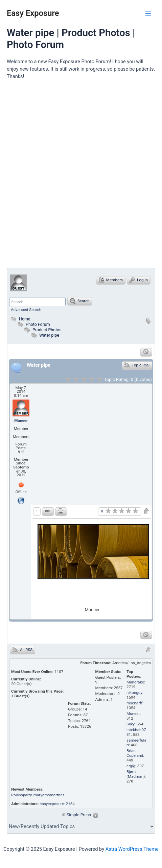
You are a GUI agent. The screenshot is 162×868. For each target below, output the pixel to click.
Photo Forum (33, 324)
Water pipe (49, 335)
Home (20, 319)
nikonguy (134, 693)
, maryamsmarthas (48, 795)
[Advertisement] (81, 177)
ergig (131, 766)
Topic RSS (137, 365)
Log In (139, 280)
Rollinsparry (21, 795)
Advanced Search (26, 310)
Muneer (21, 420)
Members (111, 280)
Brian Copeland (135, 753)
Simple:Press (79, 815)
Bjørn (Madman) (136, 774)
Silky (131, 724)
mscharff (134, 703)
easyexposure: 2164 (57, 804)
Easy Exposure (33, 13)
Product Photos (47, 330)
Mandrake (135, 682)
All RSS (22, 650)
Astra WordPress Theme (132, 849)
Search (80, 301)
